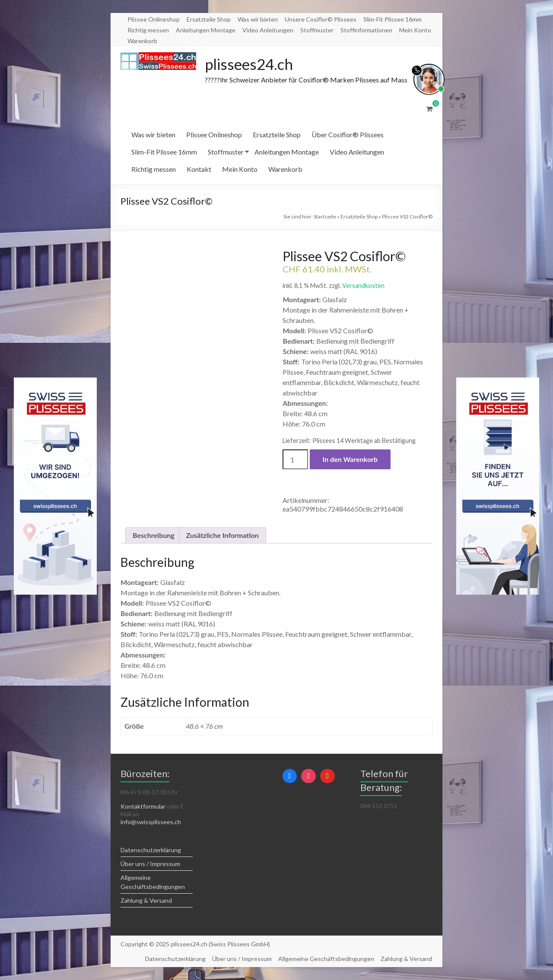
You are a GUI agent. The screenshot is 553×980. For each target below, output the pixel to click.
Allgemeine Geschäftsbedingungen (326, 959)
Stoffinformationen (366, 30)
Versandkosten (363, 286)
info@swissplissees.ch (151, 822)
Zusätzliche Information (222, 536)
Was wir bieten (258, 19)
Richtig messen (148, 30)
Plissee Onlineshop (154, 19)
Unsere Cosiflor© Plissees (321, 19)
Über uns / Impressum (150, 864)
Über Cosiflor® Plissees (348, 135)
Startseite (325, 217)
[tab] (154, 536)
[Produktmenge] (295, 460)
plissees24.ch (251, 64)
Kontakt (199, 169)
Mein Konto (415, 30)
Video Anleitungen (268, 30)
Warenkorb (142, 41)
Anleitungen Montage (206, 30)
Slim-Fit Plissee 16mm (393, 19)
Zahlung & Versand (146, 901)
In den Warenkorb (350, 460)
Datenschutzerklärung (151, 850)
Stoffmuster (317, 30)
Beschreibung (154, 536)
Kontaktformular (143, 807)
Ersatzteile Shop (209, 19)
